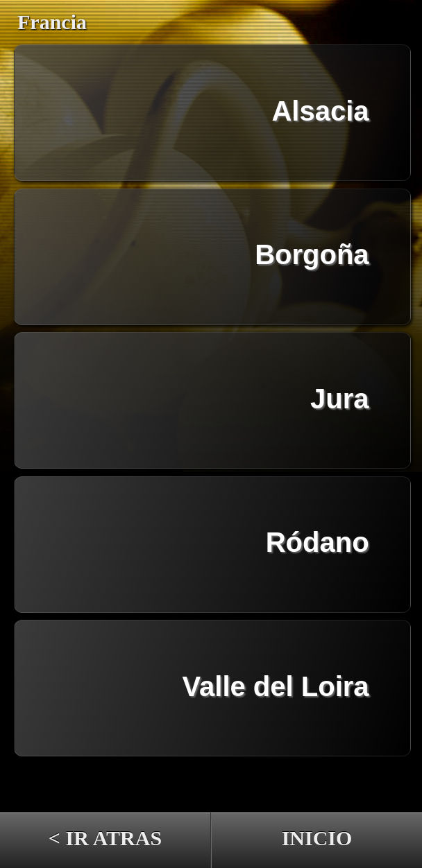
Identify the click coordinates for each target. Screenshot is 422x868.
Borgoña (312, 254)
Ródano (318, 542)
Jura (340, 399)
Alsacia (320, 111)
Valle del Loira (276, 686)
